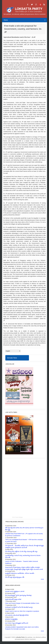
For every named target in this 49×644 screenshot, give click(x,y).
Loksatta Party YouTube (40, 5)
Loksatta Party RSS (44, 5)
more (42, 579)
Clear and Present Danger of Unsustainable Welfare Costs (22, 603)
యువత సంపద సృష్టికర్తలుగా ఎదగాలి (15, 591)
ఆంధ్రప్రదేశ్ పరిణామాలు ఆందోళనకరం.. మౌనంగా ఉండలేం (20, 573)
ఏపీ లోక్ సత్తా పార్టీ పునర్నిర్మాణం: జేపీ (15, 577)
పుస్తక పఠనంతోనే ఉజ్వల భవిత (13, 599)
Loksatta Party (20, 637)
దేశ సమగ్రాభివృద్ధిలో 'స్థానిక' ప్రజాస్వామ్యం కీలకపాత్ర (18, 595)
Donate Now (12, 358)
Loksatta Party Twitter (32, 5)
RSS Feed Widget (17, 517)
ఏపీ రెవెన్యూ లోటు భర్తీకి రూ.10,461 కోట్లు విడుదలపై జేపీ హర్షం (21, 551)
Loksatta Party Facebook (28, 5)
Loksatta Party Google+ (36, 5)
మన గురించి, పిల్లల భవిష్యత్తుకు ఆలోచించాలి (17, 623)
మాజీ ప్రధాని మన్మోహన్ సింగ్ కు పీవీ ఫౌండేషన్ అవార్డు (19, 607)
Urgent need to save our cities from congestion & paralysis (22, 611)
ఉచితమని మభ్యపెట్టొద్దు (11, 619)
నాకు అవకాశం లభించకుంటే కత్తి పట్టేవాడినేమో (17, 615)
